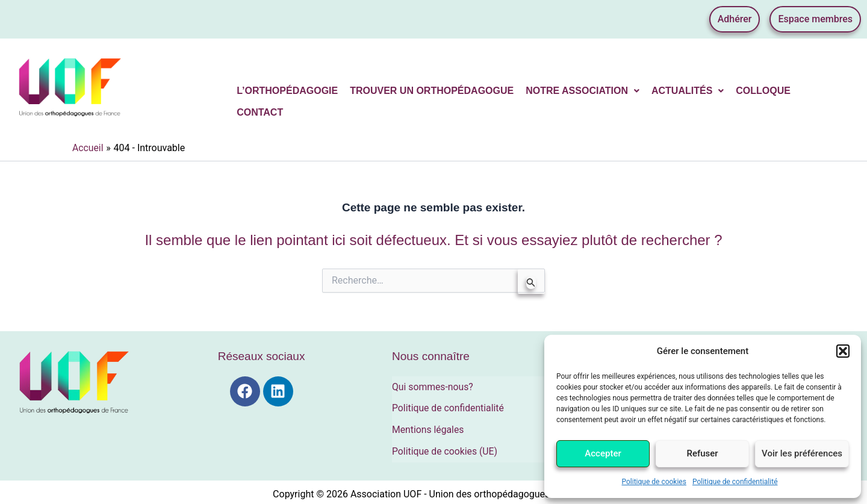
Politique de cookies (654, 482)
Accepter (603, 453)
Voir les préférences (802, 453)
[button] (843, 351)
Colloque (763, 91)
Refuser (702, 453)
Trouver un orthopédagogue (432, 91)
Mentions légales (428, 427)
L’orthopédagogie (287, 91)
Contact (260, 112)
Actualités (688, 91)
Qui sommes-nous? (433, 386)
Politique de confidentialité (735, 482)
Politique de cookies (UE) (446, 448)
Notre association (583, 91)
